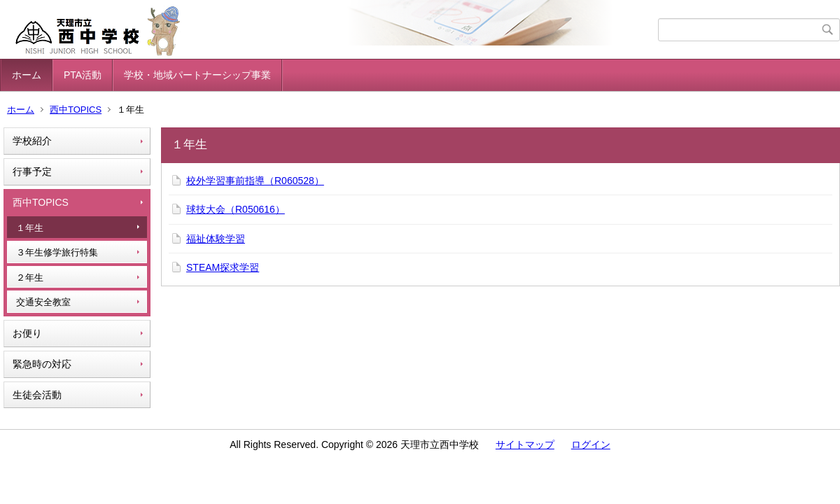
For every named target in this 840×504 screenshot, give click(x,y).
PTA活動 (83, 75)
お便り (27, 333)
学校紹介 (32, 141)
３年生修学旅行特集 (57, 252)
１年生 (30, 228)
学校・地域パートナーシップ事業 (197, 75)
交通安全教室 (43, 302)
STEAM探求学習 (223, 267)
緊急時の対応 (42, 364)
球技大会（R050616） (236, 209)
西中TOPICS (76, 110)
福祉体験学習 (216, 239)
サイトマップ (525, 444)
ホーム (27, 75)
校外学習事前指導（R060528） (255, 181)
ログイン (591, 444)
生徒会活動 (37, 395)
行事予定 (32, 171)
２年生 (30, 278)
